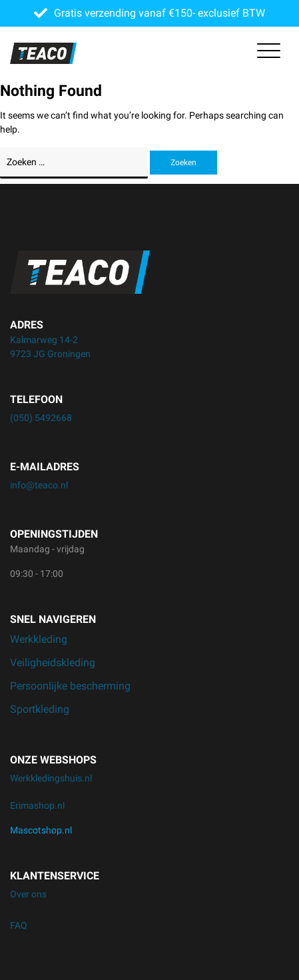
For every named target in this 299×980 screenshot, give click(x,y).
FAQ (19, 925)
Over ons (28, 894)
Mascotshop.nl (41, 830)
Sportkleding (40, 709)
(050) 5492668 (41, 418)
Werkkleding (39, 639)
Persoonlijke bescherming (70, 686)
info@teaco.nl (39, 485)
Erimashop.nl (37, 805)
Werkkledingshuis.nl (51, 778)
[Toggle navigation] (269, 53)
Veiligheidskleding (53, 663)
